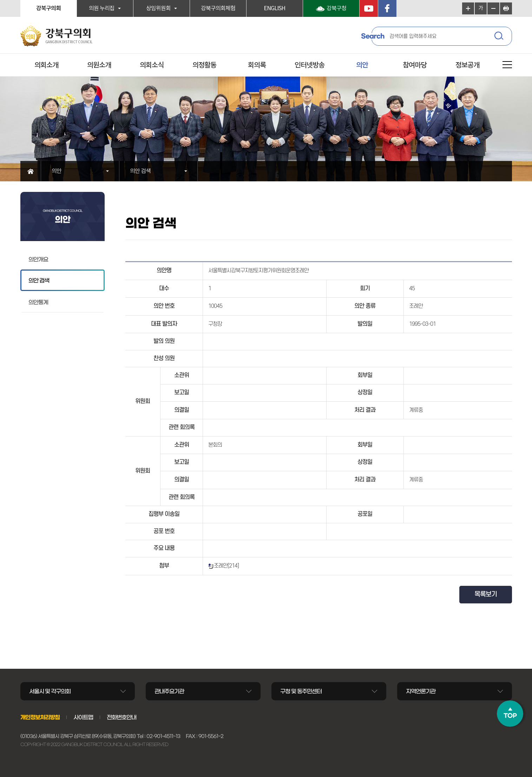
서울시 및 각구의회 (50, 691)
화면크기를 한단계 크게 (468, 8)
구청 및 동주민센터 (301, 691)
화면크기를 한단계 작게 (493, 8)
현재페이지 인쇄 (506, 8)
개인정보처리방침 (40, 717)
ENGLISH (274, 8)
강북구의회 (48, 8)
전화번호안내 (121, 717)
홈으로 (31, 171)
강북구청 (336, 8)
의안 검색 (140, 171)
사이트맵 (83, 717)
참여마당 (415, 65)
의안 (362, 65)
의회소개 (46, 65)
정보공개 (467, 65)
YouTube (369, 8)
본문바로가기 (0, 0)
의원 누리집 (102, 8)
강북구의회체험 (218, 8)
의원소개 (99, 65)
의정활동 (204, 65)
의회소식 (152, 65)
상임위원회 (158, 8)
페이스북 (387, 8)
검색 (500, 37)
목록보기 (486, 594)
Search (373, 36)
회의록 (257, 65)
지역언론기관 (421, 691)
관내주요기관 (169, 691)
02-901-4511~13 (163, 736)
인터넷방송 (310, 65)
